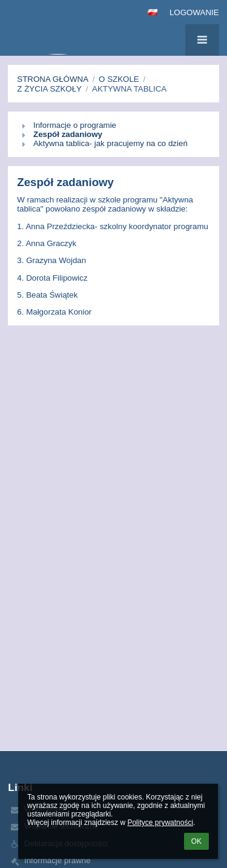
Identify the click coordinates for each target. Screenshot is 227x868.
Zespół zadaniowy (68, 134)
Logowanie (194, 12)
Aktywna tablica (129, 89)
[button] (153, 12)
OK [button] (196, 841)
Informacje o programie (75, 125)
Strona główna (53, 79)
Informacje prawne (58, 860)
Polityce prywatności (160, 823)
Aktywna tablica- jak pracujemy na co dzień (110, 143)
